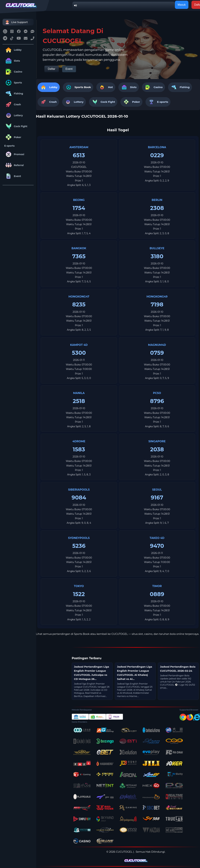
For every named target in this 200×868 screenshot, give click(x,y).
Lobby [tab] (49, 87)
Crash (13, 104)
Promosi (14, 154)
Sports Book (83, 87)
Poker (13, 137)
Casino (13, 72)
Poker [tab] (131, 102)
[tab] (78, 87)
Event (13, 176)
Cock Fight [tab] (103, 102)
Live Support (16, 22)
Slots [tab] (129, 87)
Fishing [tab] (180, 87)
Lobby (13, 50)
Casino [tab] (153, 87)
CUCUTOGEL (79, 167)
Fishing (14, 94)
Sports (13, 83)
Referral (14, 165)
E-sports (9, 146)
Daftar (52, 69)
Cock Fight (16, 126)
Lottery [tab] (74, 102)
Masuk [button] (182, 5)
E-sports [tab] (158, 102)
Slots (12, 61)
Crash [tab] (48, 102)
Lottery (14, 115)
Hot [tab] (106, 87)
